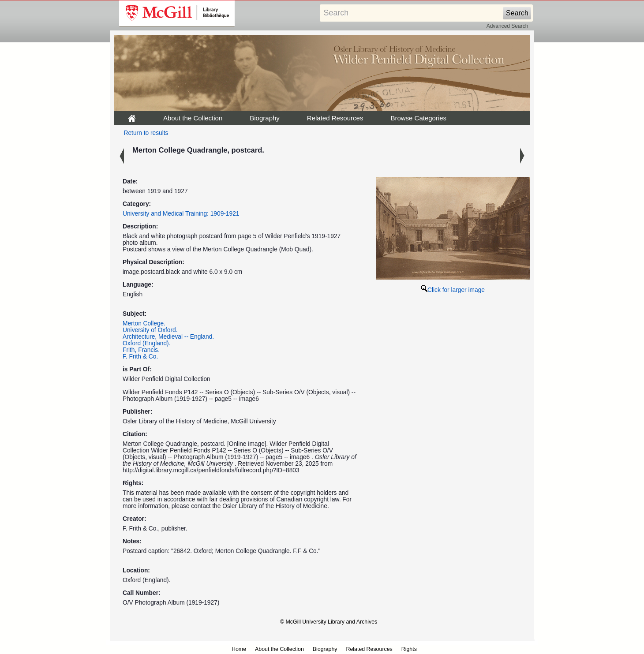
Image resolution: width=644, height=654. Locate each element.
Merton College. (144, 323)
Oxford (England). (147, 343)
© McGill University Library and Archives (329, 622)
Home (239, 649)
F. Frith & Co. (140, 357)
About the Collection (193, 118)
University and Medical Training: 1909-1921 (181, 214)
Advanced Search (507, 26)
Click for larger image (453, 290)
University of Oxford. (150, 330)
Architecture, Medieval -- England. (168, 337)
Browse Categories (418, 118)
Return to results (146, 133)
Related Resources (335, 118)
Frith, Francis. (141, 350)
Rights (409, 649)
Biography (265, 118)
